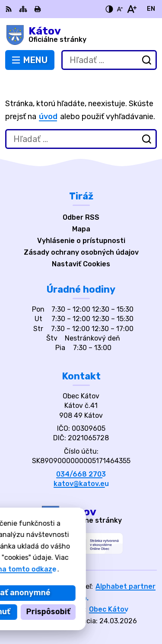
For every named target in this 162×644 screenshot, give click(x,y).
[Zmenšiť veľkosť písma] (120, 9)
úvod (48, 117)
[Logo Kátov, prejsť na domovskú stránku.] (81, 35)
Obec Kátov (109, 609)
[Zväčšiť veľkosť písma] (132, 9)
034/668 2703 (81, 474)
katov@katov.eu (81, 484)
